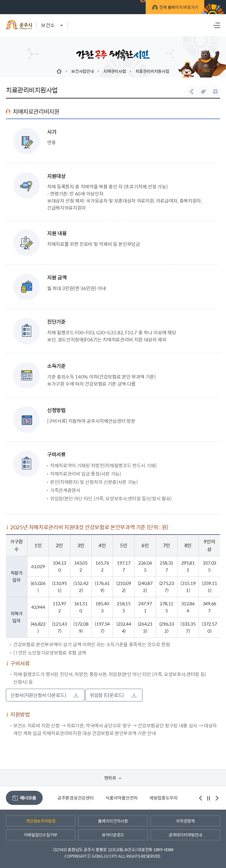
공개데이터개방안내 (185, 835)
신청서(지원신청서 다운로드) (44, 695)
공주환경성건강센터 (75, 798)
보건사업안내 (82, 71)
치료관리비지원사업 (152, 71)
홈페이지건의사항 (113, 821)
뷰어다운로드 (113, 835)
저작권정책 (185, 821)
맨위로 (113, 778)
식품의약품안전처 (122, 798)
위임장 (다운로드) (113, 695)
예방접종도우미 (164, 798)
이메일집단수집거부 (41, 835)
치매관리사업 (114, 71)
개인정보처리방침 (41, 821)
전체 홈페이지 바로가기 (173, 8)
